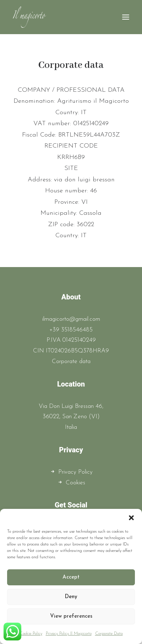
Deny (71, 597)
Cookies (75, 483)
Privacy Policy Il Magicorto (69, 634)
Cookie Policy (31, 634)
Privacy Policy (75, 472)
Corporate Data (109, 634)
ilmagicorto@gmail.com (71, 319)
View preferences (71, 616)
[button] (131, 518)
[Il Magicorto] (29, 17)
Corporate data (71, 361)
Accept (71, 577)
